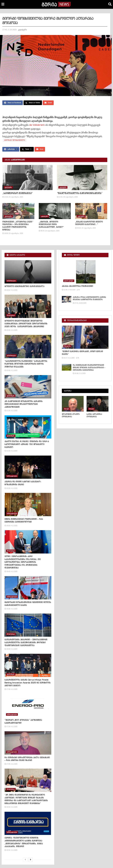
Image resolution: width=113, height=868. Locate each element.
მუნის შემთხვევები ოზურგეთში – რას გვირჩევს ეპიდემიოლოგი (24, 520)
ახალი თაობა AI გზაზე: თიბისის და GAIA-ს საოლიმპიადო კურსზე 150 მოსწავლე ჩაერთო (27, 444)
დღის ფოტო (69, 281)
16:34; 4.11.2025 (11, 850)
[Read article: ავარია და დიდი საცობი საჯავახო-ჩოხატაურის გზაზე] (28, 467)
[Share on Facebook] (13, 103)
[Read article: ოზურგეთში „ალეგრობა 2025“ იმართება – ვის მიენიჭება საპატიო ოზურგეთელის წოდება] (18, 211)
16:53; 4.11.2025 (11, 807)
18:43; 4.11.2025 (11, 572)
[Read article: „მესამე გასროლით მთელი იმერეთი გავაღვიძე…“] (91, 211)
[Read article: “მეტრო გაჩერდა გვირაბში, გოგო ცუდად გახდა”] (85, 337)
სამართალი (11, 281)
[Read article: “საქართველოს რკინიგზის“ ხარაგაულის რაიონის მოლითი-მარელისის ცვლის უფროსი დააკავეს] (28, 347)
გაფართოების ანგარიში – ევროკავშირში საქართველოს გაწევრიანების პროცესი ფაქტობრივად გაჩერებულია (26, 642)
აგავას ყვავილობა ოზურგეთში (77, 286)
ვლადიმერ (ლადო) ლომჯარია (71, 415)
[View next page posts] (31, 860)
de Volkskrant (37, 125)
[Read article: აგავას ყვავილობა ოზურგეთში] (85, 272)
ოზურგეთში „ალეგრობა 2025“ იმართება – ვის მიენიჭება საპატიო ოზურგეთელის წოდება (18, 226)
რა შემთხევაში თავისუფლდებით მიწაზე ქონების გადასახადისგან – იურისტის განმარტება (89, 367)
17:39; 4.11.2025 (11, 689)
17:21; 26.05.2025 (80, 303)
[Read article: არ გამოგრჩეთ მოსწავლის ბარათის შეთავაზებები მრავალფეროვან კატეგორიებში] (28, 387)
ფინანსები (11, 396)
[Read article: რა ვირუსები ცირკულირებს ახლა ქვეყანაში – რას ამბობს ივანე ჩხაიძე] (28, 743)
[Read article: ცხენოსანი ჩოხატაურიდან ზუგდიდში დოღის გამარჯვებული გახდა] (28, 588)
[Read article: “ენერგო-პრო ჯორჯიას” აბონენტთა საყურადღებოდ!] (28, 706)
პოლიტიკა (11, 315)
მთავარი (67, 346)
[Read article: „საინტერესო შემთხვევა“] (27, 178)
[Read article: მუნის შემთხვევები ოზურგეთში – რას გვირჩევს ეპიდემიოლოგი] (28, 505)
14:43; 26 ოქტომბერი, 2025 (13, 197)
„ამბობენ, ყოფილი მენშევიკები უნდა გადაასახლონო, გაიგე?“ (51, 224)
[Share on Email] (48, 103)
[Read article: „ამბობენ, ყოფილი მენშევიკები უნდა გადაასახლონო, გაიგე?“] (55, 211)
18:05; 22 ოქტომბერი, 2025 (13, 233)
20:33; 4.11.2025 (11, 488)
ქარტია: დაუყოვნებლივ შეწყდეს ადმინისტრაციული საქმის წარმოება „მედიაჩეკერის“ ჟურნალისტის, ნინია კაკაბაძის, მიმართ (24, 842)
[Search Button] (110, 4)
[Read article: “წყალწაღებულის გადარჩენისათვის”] (82, 178)
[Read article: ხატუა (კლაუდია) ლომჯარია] (98, 404)
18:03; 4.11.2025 (11, 649)
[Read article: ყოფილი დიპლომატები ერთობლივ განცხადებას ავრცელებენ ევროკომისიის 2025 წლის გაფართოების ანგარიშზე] (28, 306)
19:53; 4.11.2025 (11, 526)
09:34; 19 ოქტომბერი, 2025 (49, 231)
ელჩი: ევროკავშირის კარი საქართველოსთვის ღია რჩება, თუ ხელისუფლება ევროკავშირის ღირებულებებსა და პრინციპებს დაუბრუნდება (23, 562)
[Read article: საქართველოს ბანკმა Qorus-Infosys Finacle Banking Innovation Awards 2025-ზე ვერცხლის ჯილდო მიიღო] (28, 665)
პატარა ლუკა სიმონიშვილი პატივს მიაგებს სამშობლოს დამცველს (89, 298)
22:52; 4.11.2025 (11, 290)
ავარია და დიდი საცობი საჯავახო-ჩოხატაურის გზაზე (23, 483)
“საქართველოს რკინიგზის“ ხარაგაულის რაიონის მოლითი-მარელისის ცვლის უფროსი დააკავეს (26, 364)
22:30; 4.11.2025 (11, 370)
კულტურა (22, 30)
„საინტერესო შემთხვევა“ (17, 193)
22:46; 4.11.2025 (11, 330)
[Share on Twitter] (33, 103)
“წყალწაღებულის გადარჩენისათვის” (80, 193)
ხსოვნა (67, 409)
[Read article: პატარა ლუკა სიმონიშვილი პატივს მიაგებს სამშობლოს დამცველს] (67, 299)
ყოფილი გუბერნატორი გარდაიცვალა (24, 286)
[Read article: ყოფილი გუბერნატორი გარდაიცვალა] (28, 272)
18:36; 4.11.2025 (11, 609)
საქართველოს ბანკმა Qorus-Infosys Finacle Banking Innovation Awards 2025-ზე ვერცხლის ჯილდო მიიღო (27, 683)
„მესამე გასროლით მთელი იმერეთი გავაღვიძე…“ (89, 223)
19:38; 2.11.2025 (79, 373)
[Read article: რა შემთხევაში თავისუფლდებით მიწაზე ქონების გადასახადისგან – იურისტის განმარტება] (67, 367)
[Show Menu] (3, 4)
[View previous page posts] (25, 860)
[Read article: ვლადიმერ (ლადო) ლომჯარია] (73, 404)
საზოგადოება (12, 476)
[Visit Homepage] (56, 4)
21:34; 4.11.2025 (11, 411)
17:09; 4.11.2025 (11, 764)
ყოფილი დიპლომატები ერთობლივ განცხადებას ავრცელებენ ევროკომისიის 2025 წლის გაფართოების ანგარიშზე (26, 324)
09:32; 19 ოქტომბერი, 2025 (85, 228)
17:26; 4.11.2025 (11, 727)
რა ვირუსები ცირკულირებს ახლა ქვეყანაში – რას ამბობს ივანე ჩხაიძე (27, 759)
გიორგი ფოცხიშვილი (15, 140)
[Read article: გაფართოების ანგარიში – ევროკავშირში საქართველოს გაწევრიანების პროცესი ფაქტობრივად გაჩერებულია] (28, 625)
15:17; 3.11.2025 (68, 358)
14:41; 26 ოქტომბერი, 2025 (67, 197)
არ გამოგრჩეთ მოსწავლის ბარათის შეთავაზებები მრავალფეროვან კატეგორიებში (24, 404)
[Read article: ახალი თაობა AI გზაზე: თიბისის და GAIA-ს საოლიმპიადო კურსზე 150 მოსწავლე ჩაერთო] (28, 427)
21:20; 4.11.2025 (11, 451)
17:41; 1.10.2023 (10, 30)
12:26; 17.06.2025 (69, 290)
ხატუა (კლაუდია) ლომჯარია (94, 415)
